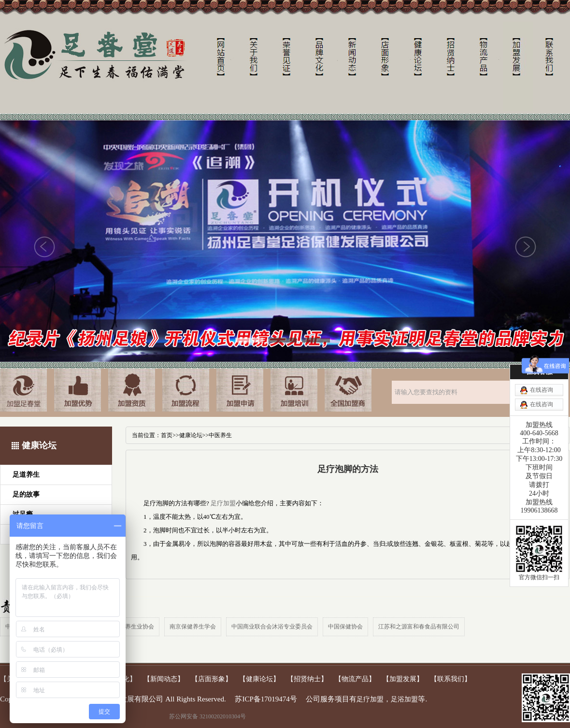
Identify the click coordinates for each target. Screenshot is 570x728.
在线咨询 (541, 390)
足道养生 (26, 475)
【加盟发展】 (403, 679)
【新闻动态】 (164, 679)
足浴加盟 (404, 699)
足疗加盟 (223, 503)
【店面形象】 (212, 679)
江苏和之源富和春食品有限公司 (419, 627)
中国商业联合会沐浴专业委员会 (272, 627)
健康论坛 (191, 435)
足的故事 (26, 494)
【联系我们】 (451, 679)
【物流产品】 (355, 679)
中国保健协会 (345, 627)
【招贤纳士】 (307, 679)
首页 (167, 435)
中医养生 (220, 435)
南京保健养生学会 (193, 627)
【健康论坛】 (259, 679)
